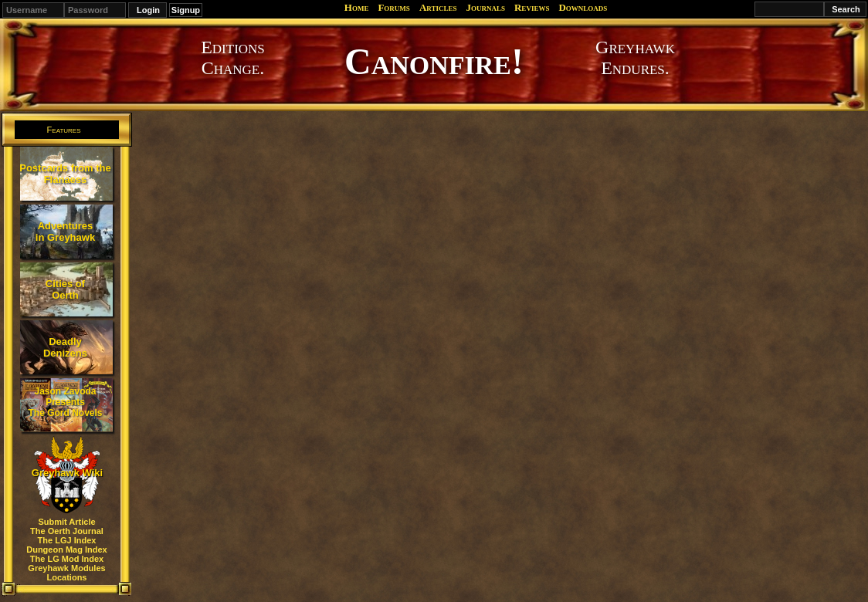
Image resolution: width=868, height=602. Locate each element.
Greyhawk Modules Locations (66, 573)
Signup (186, 10)
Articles (438, 7)
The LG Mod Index (67, 559)
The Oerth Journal (67, 531)
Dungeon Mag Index (67, 550)
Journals (485, 7)
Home (357, 7)
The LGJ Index (67, 540)
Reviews (532, 7)
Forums (393, 7)
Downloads (583, 7)
